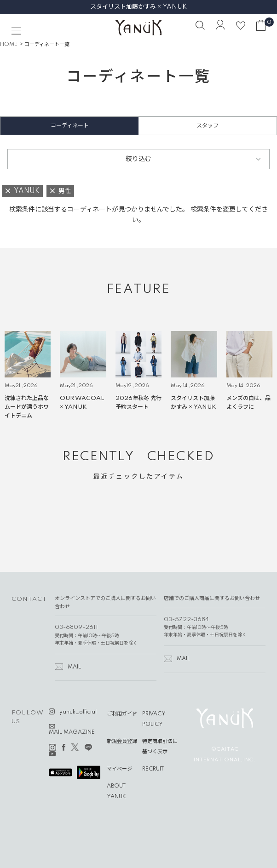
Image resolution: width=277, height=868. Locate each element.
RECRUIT (153, 769)
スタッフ (208, 126)
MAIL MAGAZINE (72, 732)
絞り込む (138, 159)
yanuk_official (78, 712)
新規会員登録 (122, 742)
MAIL (74, 667)
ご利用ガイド (122, 714)
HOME (9, 45)
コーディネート (70, 126)
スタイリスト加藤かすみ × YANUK (138, 7)
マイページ (119, 769)
